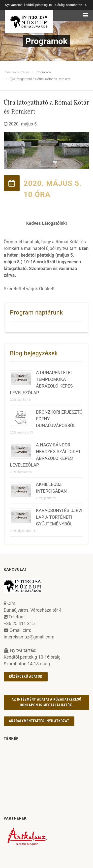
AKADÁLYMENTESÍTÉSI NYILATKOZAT (39, 721)
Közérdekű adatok (26, 676)
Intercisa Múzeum (16, 72)
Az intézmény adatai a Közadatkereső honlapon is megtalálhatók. (46, 702)
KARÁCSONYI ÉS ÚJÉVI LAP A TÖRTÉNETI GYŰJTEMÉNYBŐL (59, 517)
